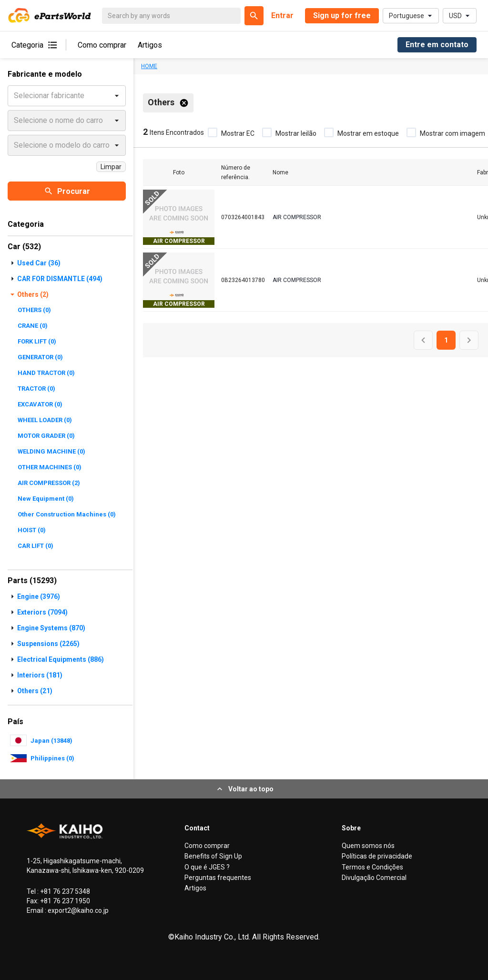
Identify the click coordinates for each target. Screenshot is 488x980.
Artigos (150, 45)
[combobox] (15, 96)
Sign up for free (342, 15)
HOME (149, 66)
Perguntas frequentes (218, 878)
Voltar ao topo (244, 789)
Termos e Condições (372, 867)
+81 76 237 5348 (64, 891)
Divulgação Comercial (374, 878)
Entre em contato (437, 45)
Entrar (282, 15)
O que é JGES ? (207, 867)
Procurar (67, 191)
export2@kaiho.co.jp (77, 910)
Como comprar (102, 45)
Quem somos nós (368, 846)
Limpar (111, 167)
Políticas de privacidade (377, 856)
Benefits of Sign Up (213, 856)
